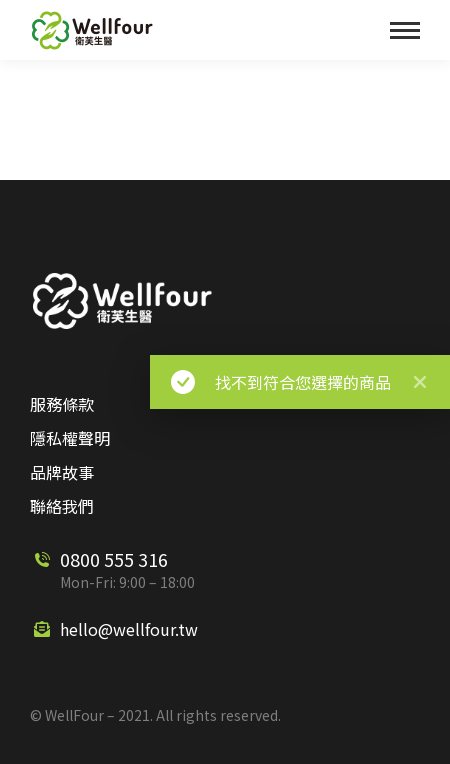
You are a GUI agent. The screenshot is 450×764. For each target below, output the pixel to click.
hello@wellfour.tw (129, 629)
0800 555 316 (114, 559)
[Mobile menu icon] (405, 30)
